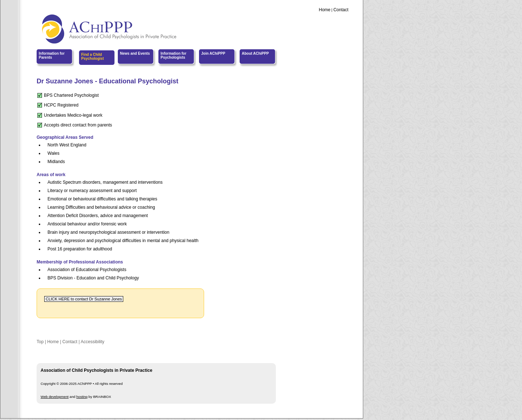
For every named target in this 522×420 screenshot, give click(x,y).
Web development (55, 397)
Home (324, 10)
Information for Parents (52, 55)
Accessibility (92, 342)
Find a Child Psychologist (92, 57)
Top (40, 342)
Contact (341, 10)
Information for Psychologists (173, 55)
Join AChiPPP (213, 53)
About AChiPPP (255, 53)
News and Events (135, 53)
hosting (82, 397)
